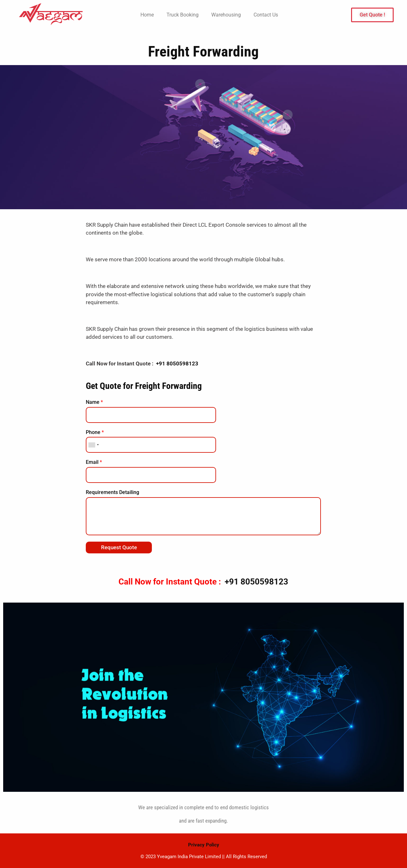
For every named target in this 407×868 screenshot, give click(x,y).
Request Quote (119, 547)
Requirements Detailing (112, 492)
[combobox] (93, 445)
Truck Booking (183, 15)
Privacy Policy (204, 845)
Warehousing (226, 15)
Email (94, 462)
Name (94, 402)
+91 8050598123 (177, 364)
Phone (95, 432)
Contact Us (266, 15)
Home (147, 15)
